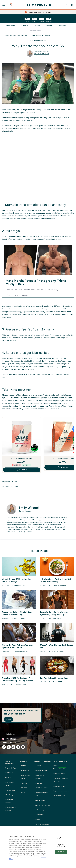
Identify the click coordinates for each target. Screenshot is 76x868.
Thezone (12, 35)
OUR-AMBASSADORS (38, 40)
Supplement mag (59, 786)
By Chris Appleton (20, 651)
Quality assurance (41, 770)
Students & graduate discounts (61, 780)
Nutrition (25, 25)
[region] (38, 847)
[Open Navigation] (4, 5)
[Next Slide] (72, 445)
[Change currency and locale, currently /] (38, 739)
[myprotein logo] (39, 5)
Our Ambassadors (22, 35)
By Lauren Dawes (19, 684)
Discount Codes (59, 774)
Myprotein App (10, 768)
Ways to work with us (42, 805)
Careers (37, 819)
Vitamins (24, 788)
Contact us (9, 773)
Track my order (10, 790)
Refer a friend (60, 767)
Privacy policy (39, 783)
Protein (23, 766)
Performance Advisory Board (42, 826)
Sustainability (39, 810)
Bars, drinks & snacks (25, 777)
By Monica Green (57, 651)
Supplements (10, 25)
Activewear (25, 770)
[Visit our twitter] (18, 747)
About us (38, 766)
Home (6, 35)
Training (49, 25)
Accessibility (39, 815)
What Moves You (59, 796)
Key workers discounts (61, 791)
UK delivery (9, 795)
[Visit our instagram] (4, 747)
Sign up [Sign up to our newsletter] (8, 719)
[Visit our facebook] (9, 747)
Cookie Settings (9, 734)
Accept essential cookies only (61, 844)
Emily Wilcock (23, 295)
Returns (8, 777)
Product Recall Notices (10, 809)
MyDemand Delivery (9, 801)
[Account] (67, 5)
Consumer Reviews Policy (41, 794)
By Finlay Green (19, 618)
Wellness (62, 25)
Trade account (40, 800)
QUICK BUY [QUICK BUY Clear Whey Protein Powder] (22, 470)
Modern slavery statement (40, 777)
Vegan (23, 792)
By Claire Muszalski (58, 585)
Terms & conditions (41, 788)
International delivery (10, 784)
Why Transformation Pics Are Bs (40, 35)
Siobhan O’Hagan (12, 126)
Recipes (37, 25)
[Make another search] (38, 31)
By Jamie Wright (19, 585)
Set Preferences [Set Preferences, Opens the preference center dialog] (61, 838)
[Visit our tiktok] (13, 747)
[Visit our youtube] (23, 747)
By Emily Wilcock (42, 54)
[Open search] (11, 5)
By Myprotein (55, 618)
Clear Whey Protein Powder (22, 458)
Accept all (61, 852)
